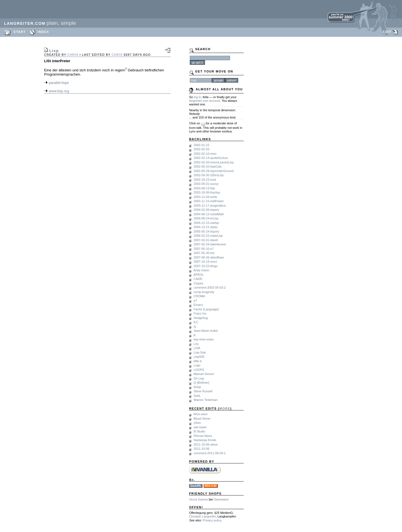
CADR (198, 279)
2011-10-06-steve (206, 444)
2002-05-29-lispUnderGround (214, 171)
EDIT (387, 32)
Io (195, 327)
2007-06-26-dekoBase (209, 257)
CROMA (199, 296)
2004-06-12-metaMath (209, 214)
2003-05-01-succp (206, 184)
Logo (197, 365)
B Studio (200, 431)
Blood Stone (202, 419)
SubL (197, 396)
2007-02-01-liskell (206, 240)
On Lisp (199, 378)
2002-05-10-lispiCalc (208, 166)
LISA (197, 348)
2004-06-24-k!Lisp (206, 218)
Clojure (199, 283)
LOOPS (199, 370)
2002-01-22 (202, 145)
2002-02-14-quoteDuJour (211, 158)
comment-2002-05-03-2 (210, 287)
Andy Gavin (201, 270)
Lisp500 (199, 357)
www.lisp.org (59, 91)
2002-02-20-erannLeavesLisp (214, 162)
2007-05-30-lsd (204, 253)
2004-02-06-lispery (207, 210)
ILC (196, 322)
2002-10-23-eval (205, 180)
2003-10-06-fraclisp (207, 192)
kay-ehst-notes (204, 339)
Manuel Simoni (204, 374)
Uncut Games (198, 499)
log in (197, 97)
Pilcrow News (203, 436)
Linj (196, 344)
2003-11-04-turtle (205, 197)
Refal (197, 387)
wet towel (200, 427)
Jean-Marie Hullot (206, 331)
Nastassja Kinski (205, 440)
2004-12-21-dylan (206, 227)
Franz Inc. (201, 313)
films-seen (201, 414)
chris (73, 55)
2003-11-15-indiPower (209, 201)
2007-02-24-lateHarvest (210, 244)
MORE (225, 408)
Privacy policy (212, 520)
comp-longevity (204, 292)
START (20, 32)
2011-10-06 (202, 449)
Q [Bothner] (202, 383)
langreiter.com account (204, 101)
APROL (199, 275)
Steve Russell (203, 391)
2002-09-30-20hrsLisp (209, 175)
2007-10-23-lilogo (206, 266)
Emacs (198, 305)
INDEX (43, 32)
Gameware (221, 499)
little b (198, 361)
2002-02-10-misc (205, 154)
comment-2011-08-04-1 (210, 453)
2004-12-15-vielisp (206, 223)
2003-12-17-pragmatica (210, 205)
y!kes (197, 423)
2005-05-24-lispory (207, 231)
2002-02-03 (202, 149)
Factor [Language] (206, 309)
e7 (195, 301)
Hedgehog (201, 318)
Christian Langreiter (202, 516)
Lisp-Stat (200, 352)
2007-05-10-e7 (204, 249)
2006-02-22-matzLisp (208, 236)
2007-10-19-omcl (205, 262)
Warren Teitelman (206, 400)
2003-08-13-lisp (204, 188)
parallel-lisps (59, 83)
